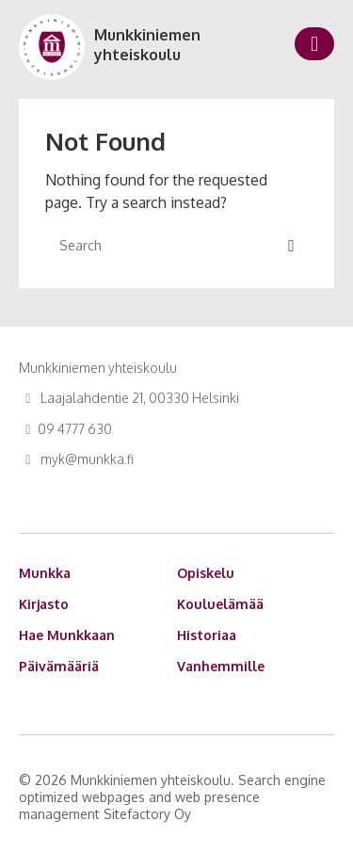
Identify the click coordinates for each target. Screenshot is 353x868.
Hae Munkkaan (67, 635)
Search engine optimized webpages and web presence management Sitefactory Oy (172, 797)
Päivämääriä (59, 666)
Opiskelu (206, 573)
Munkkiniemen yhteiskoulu (147, 45)
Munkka (45, 573)
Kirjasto (44, 604)
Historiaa (207, 635)
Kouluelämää (220, 604)
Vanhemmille (221, 666)
